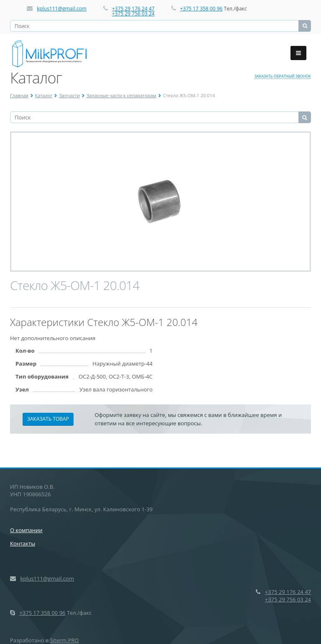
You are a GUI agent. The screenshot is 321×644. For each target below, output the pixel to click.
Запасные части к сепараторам (121, 95)
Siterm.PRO (65, 640)
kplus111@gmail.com (62, 9)
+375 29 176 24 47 (133, 9)
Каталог (44, 95)
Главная (19, 95)
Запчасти (69, 95)
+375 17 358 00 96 (201, 9)
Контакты (23, 543)
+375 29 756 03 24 (133, 14)
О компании (26, 530)
